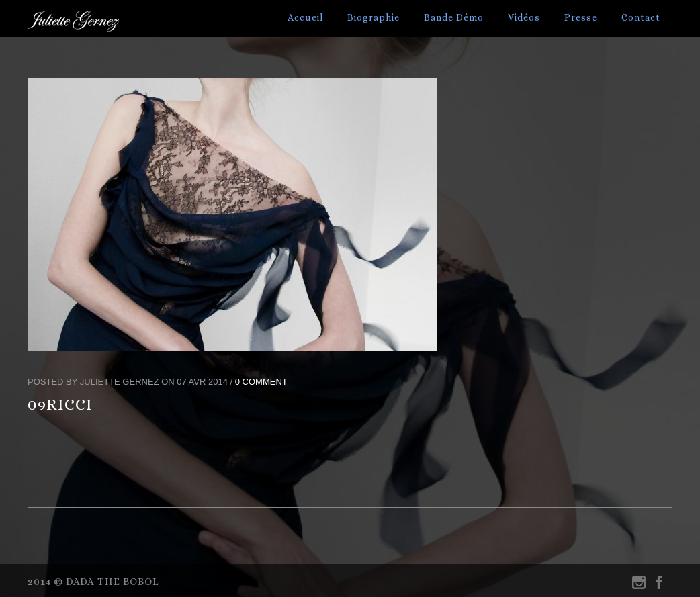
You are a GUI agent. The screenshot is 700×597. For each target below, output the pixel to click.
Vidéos (524, 17)
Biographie (374, 17)
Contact (641, 17)
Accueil (305, 17)
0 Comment (261, 382)
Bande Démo (454, 17)
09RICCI (60, 404)
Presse (581, 17)
